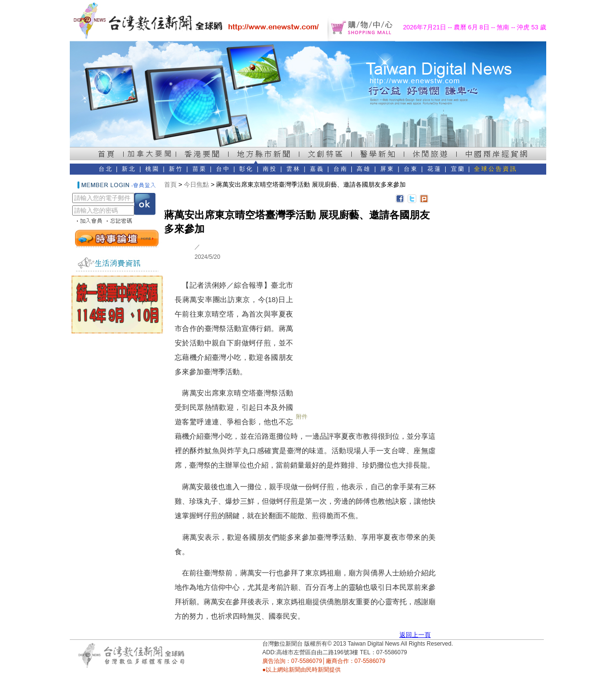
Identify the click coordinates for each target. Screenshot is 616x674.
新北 (129, 169)
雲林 (294, 169)
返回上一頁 (415, 635)
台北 (106, 169)
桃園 (153, 169)
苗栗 (200, 169)
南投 (270, 169)
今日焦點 (196, 184)
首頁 (170, 184)
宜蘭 (458, 169)
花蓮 (435, 169)
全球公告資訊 (496, 169)
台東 (411, 169)
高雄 (364, 169)
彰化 (246, 169)
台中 (223, 169)
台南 (341, 169)
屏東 (387, 169)
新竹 (176, 169)
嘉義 (317, 169)
